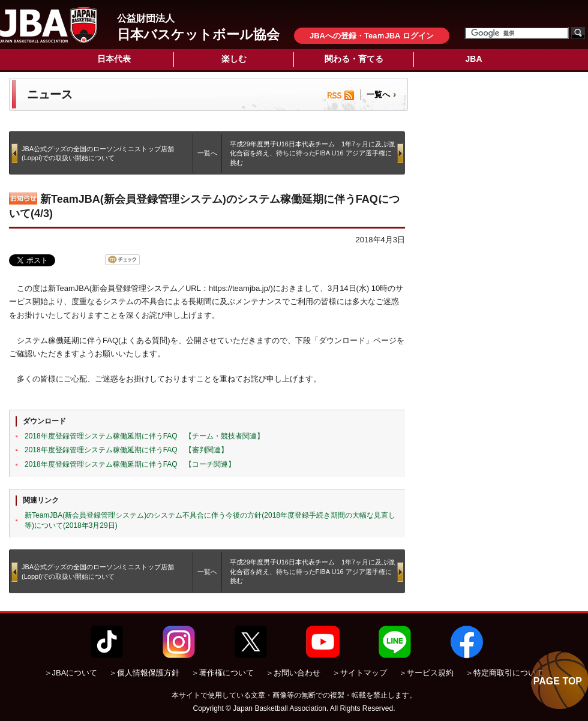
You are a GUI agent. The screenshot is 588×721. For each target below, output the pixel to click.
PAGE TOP (558, 681)
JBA (473, 59)
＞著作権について (223, 673)
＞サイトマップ (360, 673)
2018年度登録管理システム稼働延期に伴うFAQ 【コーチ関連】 (130, 464)
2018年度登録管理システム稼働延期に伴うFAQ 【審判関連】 (126, 450)
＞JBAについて (71, 673)
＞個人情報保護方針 (144, 673)
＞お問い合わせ (293, 673)
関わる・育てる (354, 59)
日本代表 (114, 59)
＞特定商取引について (505, 673)
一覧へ (378, 94)
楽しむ (234, 59)
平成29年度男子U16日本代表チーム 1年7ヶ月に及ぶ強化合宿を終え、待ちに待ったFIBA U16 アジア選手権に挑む (313, 153)
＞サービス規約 (426, 673)
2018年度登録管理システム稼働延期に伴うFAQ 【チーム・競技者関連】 (144, 436)
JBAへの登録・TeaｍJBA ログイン (372, 36)
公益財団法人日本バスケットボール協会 (49, 25)
